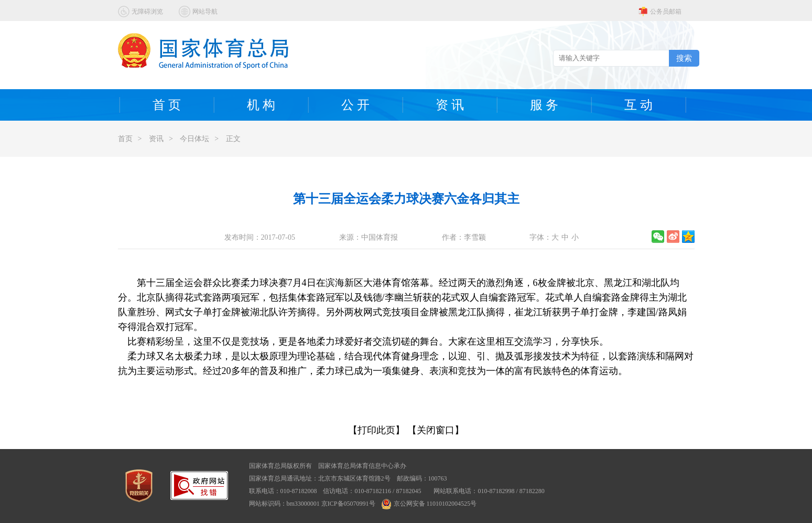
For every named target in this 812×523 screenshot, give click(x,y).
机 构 (261, 105)
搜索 (684, 58)
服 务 (544, 105)
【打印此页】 (376, 430)
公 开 (355, 105)
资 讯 (450, 105)
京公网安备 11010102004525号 (429, 504)
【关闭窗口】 (436, 430)
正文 (233, 139)
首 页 (167, 105)
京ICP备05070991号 (348, 504)
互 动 (638, 105)
